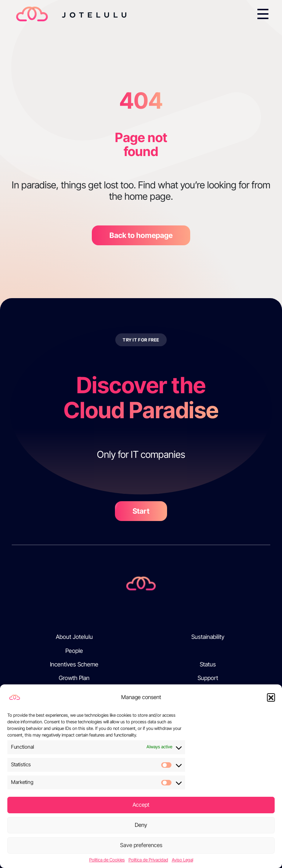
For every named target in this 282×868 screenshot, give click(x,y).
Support (208, 678)
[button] (271, 697)
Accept (141, 805)
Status (208, 664)
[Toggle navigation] (263, 14)
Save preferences (141, 845)
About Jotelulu (74, 637)
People (74, 651)
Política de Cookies (107, 860)
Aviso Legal (182, 860)
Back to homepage (141, 235)
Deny (141, 825)
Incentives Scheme (74, 664)
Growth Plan (74, 678)
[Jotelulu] (141, 583)
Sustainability (208, 637)
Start (141, 511)
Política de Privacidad (148, 860)
